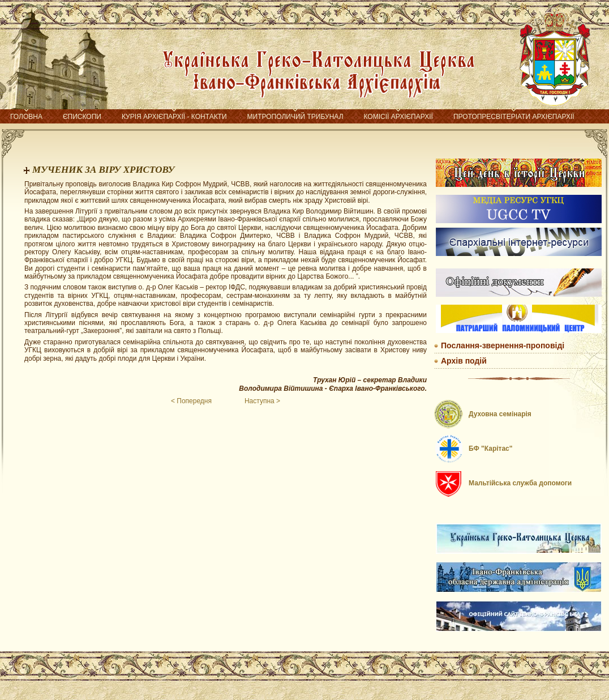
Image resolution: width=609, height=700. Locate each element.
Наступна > (262, 401)
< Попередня (191, 401)
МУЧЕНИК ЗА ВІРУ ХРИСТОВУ (103, 170)
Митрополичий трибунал (295, 117)
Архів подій (464, 361)
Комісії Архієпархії (398, 117)
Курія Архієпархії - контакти (174, 117)
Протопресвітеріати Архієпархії (514, 117)
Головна (26, 117)
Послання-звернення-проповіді (503, 345)
